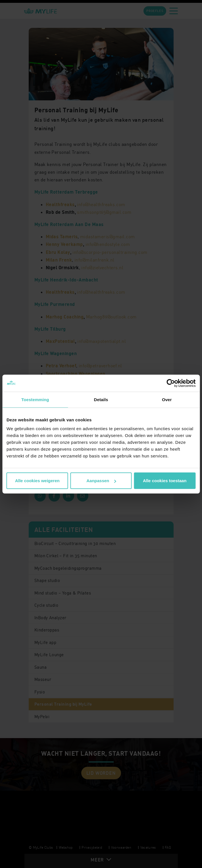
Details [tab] (101, 399)
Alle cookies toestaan (165, 481)
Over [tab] (167, 399)
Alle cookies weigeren (37, 481)
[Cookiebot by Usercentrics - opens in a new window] (171, 383)
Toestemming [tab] (35, 399)
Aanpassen (101, 481)
